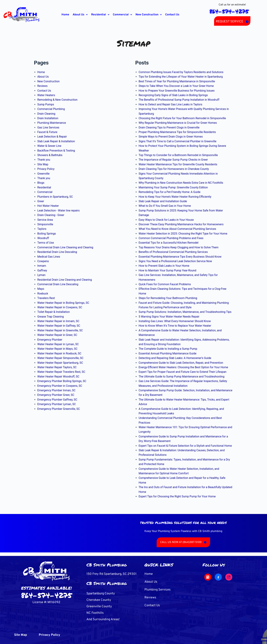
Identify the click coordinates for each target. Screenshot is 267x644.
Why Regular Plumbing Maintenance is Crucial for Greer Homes (178, 123)
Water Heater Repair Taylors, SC (57, 367)
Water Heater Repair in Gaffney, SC (59, 326)
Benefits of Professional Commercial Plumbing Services (173, 252)
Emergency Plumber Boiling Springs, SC (62, 381)
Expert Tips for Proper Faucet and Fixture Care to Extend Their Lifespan (183, 372)
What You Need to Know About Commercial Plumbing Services (177, 229)
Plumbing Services (157, 590)
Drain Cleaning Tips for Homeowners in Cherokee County (174, 169)
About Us (80, 15)
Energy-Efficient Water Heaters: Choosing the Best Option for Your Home (183, 367)
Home (65, 15)
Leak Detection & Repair (52, 137)
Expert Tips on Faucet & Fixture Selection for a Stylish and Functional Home (185, 446)
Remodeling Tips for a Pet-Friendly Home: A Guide (170, 192)
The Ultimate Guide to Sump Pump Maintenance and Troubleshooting (182, 377)
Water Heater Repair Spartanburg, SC (60, 363)
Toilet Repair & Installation (54, 312)
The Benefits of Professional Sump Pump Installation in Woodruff (179, 100)
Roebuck (43, 294)
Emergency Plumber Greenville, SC (59, 409)
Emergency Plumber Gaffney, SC (57, 400)
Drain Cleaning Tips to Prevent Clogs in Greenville (169, 127)
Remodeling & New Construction (57, 100)
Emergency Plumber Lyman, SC (57, 404)
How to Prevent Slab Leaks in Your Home (164, 266)
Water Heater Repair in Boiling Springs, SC (63, 303)
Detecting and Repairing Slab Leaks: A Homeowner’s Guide (175, 358)
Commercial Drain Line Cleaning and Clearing (65, 247)
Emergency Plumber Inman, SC (56, 390)
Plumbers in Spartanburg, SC (55, 197)
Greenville (43, 174)
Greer (41, 201)
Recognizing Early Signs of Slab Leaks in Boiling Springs (173, 95)
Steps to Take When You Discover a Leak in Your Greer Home (176, 86)
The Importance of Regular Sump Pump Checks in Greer (173, 160)
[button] (80, 15)
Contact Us (172, 15)
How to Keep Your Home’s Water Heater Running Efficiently (175, 197)
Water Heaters (46, 95)
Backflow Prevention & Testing (56, 151)
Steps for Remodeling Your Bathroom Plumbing (168, 298)
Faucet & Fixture (47, 132)
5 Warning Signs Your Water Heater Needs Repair (169, 317)
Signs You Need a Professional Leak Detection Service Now (175, 261)
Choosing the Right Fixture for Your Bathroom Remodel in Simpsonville (182, 118)
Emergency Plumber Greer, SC (56, 395)
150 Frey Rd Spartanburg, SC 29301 (111, 574)
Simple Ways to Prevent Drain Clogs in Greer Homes (171, 137)
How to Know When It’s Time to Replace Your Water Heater (175, 326)
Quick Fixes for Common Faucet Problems (165, 284)
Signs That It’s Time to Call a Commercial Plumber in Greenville (178, 141)
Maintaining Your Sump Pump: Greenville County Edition (173, 187)
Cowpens (43, 261)
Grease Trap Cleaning (51, 317)
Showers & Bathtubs (50, 155)
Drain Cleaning (46, 114)
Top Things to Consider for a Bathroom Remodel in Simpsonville (178, 155)
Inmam (42, 266)
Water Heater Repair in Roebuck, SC (59, 353)
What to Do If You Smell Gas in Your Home (165, 206)
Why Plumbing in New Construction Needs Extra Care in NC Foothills (181, 183)
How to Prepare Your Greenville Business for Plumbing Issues (177, 91)
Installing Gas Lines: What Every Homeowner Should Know (175, 321)
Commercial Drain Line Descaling (58, 284)
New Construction (149, 15)
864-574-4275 (46, 595)
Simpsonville (45, 224)
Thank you (44, 160)
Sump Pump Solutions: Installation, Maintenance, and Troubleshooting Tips (185, 312)
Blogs (41, 183)
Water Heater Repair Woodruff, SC (58, 377)
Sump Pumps (46, 104)
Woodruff (43, 238)
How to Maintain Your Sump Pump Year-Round (167, 270)
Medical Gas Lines (49, 257)
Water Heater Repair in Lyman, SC (58, 344)
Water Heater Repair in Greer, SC (57, 335)
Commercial (122, 15)
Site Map (43, 164)
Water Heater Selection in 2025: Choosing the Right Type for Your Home (183, 234)
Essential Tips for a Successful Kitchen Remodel (169, 243)
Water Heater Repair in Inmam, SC (58, 321)
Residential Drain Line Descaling (57, 252)
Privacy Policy (46, 169)
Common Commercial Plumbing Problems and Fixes (171, 238)
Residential (100, 15)
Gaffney (42, 270)
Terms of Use (46, 243)
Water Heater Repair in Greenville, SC (60, 330)
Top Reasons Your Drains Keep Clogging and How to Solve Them (179, 247)
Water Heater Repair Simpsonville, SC (60, 358)
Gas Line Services (48, 127)
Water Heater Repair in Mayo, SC (57, 349)
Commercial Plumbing (51, 109)
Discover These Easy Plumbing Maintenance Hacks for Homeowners (181, 224)
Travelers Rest (46, 298)
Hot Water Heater (48, 206)
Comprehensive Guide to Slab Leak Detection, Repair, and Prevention (181, 363)
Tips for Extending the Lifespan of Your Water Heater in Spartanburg (181, 77)
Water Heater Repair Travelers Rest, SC (61, 372)
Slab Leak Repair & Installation (56, 141)
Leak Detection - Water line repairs (58, 211)
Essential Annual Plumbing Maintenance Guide (168, 353)
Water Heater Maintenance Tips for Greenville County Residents (178, 164)
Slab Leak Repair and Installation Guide (163, 201)
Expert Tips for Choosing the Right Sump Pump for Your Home (177, 496)
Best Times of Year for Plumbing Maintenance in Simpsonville (177, 81)
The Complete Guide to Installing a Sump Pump (168, 349)
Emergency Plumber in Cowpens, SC (60, 386)
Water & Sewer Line (49, 146)
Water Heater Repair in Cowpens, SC (60, 307)
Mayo (41, 289)
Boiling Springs (47, 234)
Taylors (42, 229)
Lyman (41, 275)
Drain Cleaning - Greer (51, 215)
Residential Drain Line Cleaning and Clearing (65, 280)
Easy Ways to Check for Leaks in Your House (166, 220)
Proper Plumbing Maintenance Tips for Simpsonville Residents (177, 132)
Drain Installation (48, 118)
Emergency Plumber (50, 340)
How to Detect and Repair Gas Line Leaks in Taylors (171, 104)
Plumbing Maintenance (52, 123)
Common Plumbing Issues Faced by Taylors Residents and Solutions (181, 72)
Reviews (43, 86)
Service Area (45, 220)
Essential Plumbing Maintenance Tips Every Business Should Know (180, 257)
